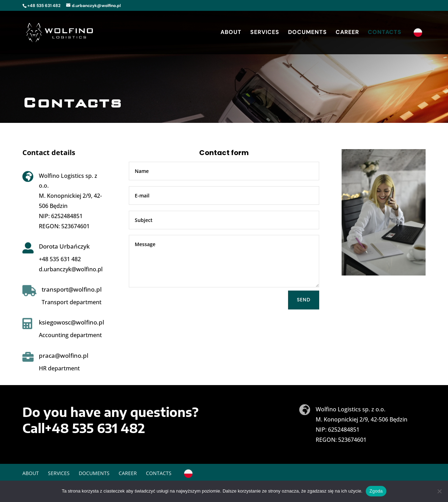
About (231, 33)
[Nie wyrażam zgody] (439, 491)
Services (265, 33)
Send (304, 300)
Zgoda (376, 491)
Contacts (385, 33)
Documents (307, 33)
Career (347, 33)
